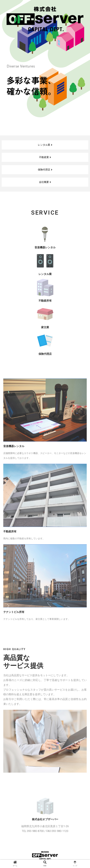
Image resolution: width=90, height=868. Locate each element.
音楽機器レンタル (45, 247)
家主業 (45, 327)
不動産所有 (45, 301)
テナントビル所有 (14, 612)
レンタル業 (45, 274)
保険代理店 (45, 354)
